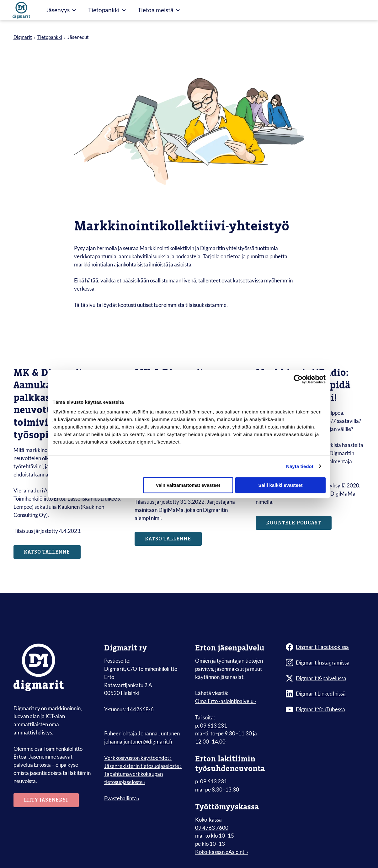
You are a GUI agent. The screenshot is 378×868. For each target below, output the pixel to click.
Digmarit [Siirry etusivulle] (23, 37)
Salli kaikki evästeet (280, 485)
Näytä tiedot (300, 466)
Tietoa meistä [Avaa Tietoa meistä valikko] (159, 10)
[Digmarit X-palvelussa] (325, 679)
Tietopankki (50, 37)
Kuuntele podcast (294, 523)
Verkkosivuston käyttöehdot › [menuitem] (138, 758)
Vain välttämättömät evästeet (188, 485)
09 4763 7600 (212, 828)
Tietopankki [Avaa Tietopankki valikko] (107, 10)
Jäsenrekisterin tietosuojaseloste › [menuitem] (143, 766)
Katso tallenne (47, 552)
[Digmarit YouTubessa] (325, 710)
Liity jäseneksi (46, 801)
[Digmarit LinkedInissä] (325, 694)
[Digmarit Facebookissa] (325, 647)
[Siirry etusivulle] (21, 10)
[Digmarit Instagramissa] (325, 663)
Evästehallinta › (122, 799)
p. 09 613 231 (211, 726)
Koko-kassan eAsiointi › (222, 852)
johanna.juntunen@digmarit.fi (138, 742)
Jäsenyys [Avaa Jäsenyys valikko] (61, 10)
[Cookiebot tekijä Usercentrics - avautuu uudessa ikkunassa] (298, 379)
